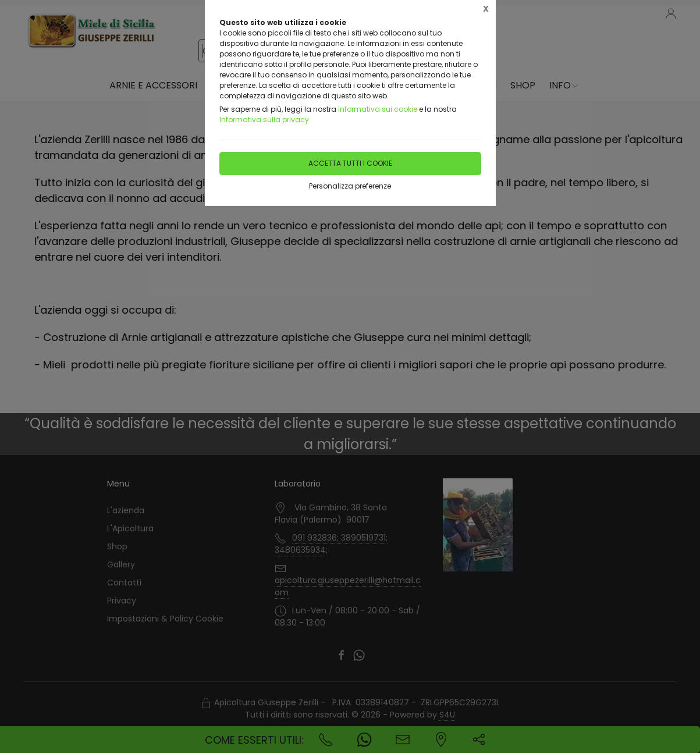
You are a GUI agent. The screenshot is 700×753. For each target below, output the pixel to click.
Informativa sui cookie (378, 109)
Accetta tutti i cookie (350, 163)
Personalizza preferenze (350, 186)
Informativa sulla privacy (264, 120)
